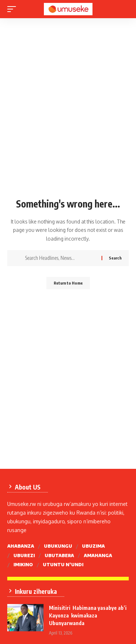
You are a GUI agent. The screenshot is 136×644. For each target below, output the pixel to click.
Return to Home (68, 283)
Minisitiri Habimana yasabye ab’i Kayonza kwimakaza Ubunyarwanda (88, 615)
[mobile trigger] (13, 9)
